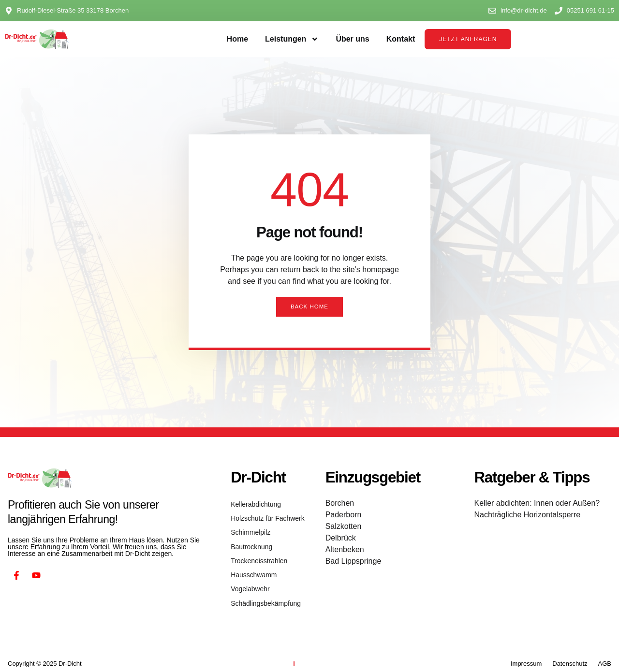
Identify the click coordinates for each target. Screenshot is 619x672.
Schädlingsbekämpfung (263, 592)
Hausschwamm (252, 566)
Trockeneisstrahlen (257, 554)
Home (237, 39)
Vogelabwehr (249, 579)
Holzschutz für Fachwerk (265, 516)
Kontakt (401, 39)
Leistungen (292, 39)
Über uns (352, 39)
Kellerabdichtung (254, 504)
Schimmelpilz (249, 529)
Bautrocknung (250, 541)
